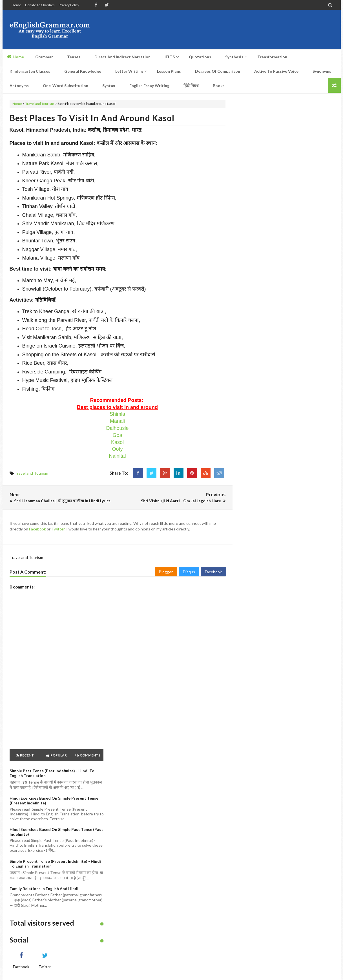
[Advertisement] (231, 30)
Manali (117, 421)
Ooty (117, 449)
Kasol (117, 442)
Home (16, 5)
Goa (117, 435)
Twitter (58, 529)
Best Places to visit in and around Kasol (92, 118)
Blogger (166, 572)
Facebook (37, 529)
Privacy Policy (69, 5)
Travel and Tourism (40, 104)
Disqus (189, 572)
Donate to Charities (40, 5)
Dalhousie (117, 428)
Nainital (117, 456)
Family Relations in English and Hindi (44, 889)
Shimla (117, 414)
